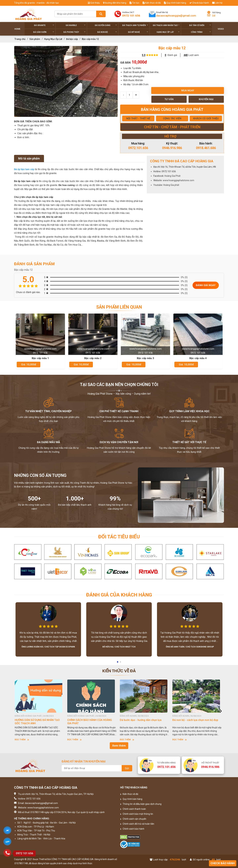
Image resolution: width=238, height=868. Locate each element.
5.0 (144, 55)
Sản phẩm (35, 39)
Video (221, 29)
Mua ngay (188, 91)
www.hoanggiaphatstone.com (178, 180)
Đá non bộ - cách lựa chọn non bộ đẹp (196, 720)
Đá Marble (76, 25)
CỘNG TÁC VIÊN (172, 118)
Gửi (127, 768)
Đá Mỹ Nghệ (138, 32)
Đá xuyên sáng (106, 25)
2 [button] (121, 663)
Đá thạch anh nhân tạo (166, 25)
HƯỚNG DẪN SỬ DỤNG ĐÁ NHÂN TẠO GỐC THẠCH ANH (38, 722)
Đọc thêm (23, 740)
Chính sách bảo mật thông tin (137, 814)
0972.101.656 (138, 148)
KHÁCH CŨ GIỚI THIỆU (206, 118)
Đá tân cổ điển (200, 25)
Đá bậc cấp (72, 39)
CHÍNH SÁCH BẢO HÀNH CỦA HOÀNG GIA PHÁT (91, 722)
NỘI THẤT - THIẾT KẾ (138, 118)
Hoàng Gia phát (171, 185)
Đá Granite (44, 25)
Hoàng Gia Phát (172, 176)
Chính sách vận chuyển (133, 819)
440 (186, 55)
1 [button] (118, 663)
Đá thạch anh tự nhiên (135, 25)
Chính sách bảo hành (132, 829)
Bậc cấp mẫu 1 (40, 358)
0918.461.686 (206, 148)
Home (17, 29)
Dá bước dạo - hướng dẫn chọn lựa (142, 720)
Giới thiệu (94, 3)
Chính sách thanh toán (133, 809)
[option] (66, 81)
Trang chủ (20, 39)
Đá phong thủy (74, 32)
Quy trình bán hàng (175, 3)
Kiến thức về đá (152, 3)
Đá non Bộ (107, 32)
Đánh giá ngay (206, 285)
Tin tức (134, 3)
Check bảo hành (199, 3)
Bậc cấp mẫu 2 (93, 358)
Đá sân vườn (44, 32)
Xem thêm (119, 746)
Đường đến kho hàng (115, 3)
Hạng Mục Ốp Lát (168, 32)
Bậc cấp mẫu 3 (145, 358)
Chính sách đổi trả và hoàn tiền (137, 824)
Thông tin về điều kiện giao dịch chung (141, 804)
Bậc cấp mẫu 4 (198, 358)
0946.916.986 (172, 148)
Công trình (201, 32)
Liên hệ (217, 3)
